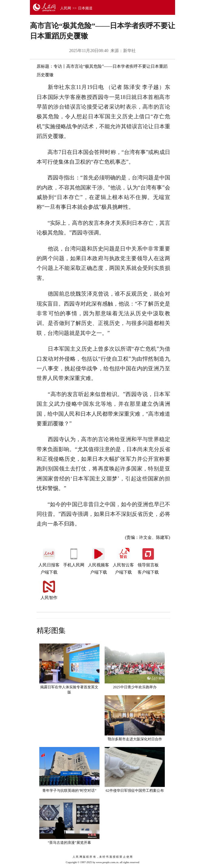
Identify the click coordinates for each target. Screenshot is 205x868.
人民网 (66, 8)
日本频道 (85, 8)
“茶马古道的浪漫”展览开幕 (69, 843)
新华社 (129, 51)
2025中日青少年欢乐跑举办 (135, 687)
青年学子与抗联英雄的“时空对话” (69, 791)
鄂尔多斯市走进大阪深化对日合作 (135, 739)
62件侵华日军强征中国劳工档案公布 (135, 791)
